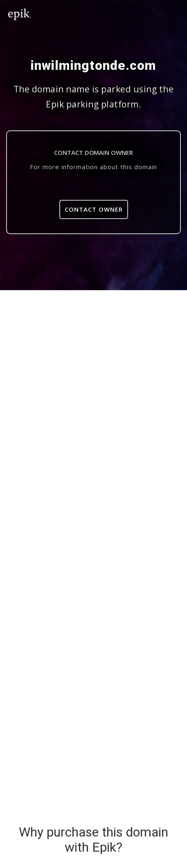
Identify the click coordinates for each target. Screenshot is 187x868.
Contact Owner (94, 209)
